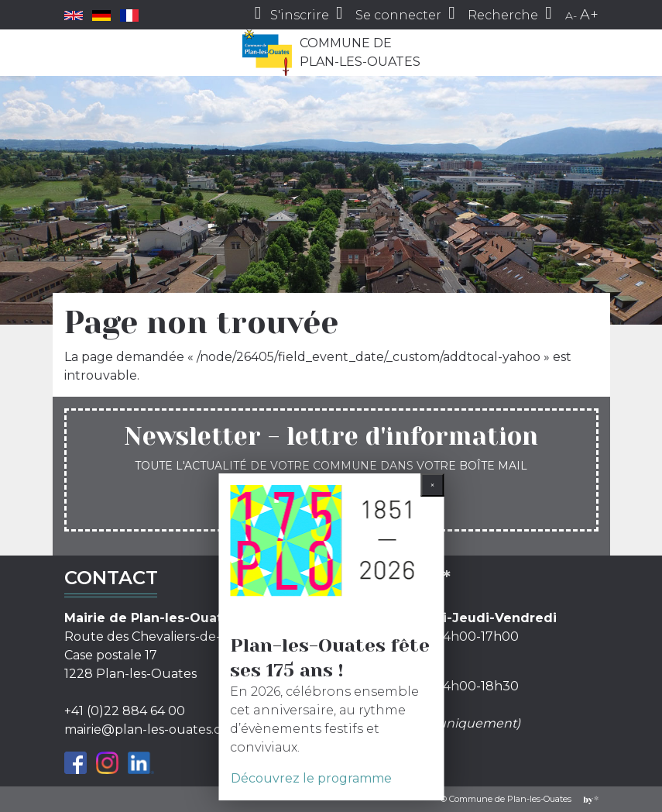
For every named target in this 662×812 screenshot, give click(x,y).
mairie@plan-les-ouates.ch (147, 729)
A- (571, 15)
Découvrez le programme (311, 778)
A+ (589, 15)
